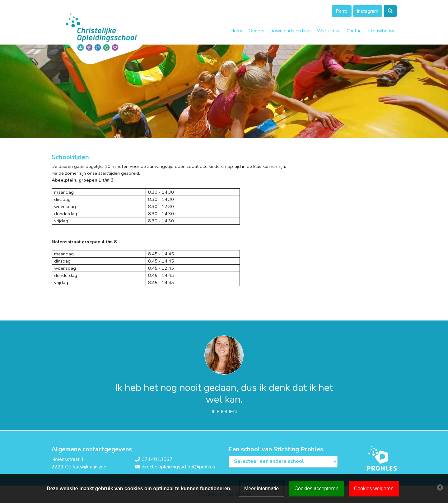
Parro (342, 11)
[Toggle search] (390, 11)
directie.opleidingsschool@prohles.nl (181, 467)
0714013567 (157, 459)
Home (237, 31)
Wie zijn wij (329, 31)
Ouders (257, 31)
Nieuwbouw (381, 31)
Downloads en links (291, 31)
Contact (355, 31)
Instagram (368, 11)
